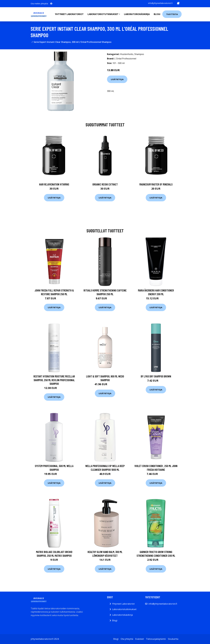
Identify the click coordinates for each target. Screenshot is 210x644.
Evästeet (140, 639)
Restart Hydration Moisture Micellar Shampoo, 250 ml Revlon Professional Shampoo (54, 380)
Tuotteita (172, 14)
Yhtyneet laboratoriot (69, 14)
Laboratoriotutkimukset (124, 609)
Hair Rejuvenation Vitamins (54, 184)
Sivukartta (173, 639)
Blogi (157, 14)
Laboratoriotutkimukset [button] (103, 14)
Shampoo (139, 54)
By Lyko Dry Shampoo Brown (156, 376)
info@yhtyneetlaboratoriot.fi (160, 3)
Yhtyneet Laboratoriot (123, 604)
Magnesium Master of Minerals (156, 184)
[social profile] (51, 4)
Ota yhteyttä (127, 639)
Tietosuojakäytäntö (156, 639)
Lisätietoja (117, 79)
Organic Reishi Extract (105, 184)
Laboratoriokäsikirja (137, 14)
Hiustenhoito (127, 54)
